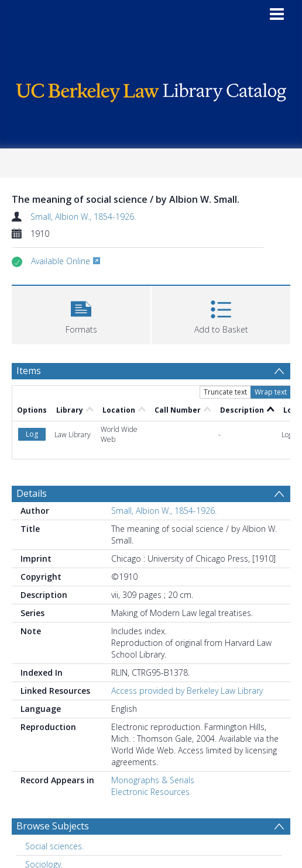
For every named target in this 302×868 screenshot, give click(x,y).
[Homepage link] (151, 90)
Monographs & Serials (153, 780)
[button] (81, 314)
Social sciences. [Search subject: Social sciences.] (54, 846)
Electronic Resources (150, 792)
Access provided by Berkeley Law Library (187, 691)
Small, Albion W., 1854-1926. (83, 217)
